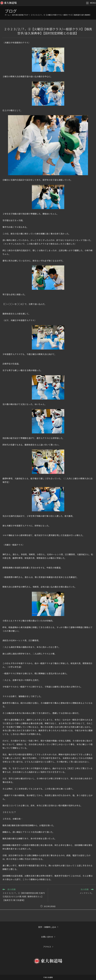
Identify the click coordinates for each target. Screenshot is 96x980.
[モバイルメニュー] (91, 3)
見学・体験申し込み (47, 927)
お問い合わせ (47, 937)
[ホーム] (7, 15)
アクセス (47, 947)
